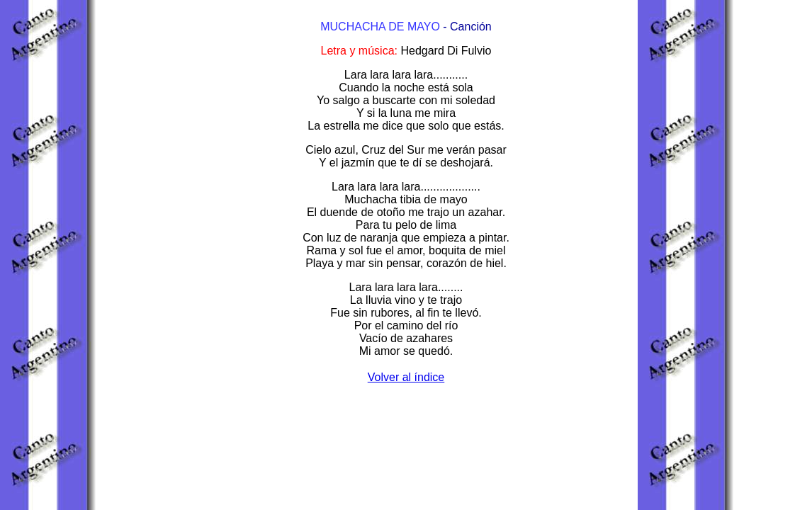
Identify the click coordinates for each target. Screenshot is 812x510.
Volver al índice (406, 377)
